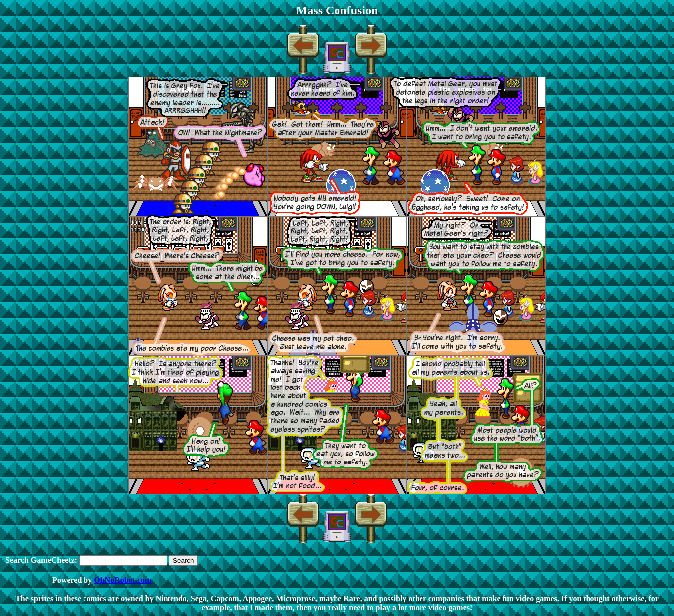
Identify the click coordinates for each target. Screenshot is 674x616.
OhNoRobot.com (123, 580)
